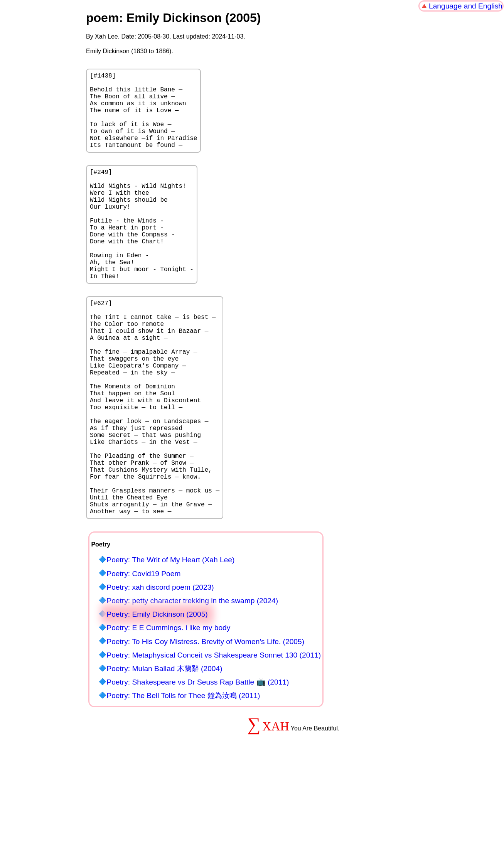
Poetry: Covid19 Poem (143, 663)
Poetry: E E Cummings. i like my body (168, 717)
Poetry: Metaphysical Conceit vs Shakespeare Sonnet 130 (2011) (214, 745)
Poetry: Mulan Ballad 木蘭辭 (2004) (164, 758)
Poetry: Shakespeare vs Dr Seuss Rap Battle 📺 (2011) (198, 772)
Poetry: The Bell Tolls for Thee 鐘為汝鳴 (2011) (183, 785)
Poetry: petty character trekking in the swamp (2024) (192, 690)
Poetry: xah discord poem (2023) (160, 677)
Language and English (466, 6)
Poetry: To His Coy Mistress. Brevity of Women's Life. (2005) (205, 731)
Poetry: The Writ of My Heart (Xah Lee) (170, 649)
